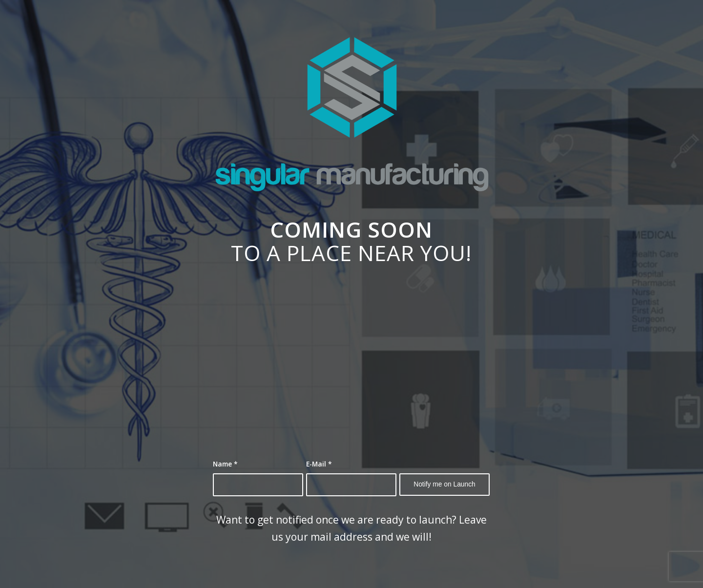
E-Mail (319, 464)
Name (225, 464)
